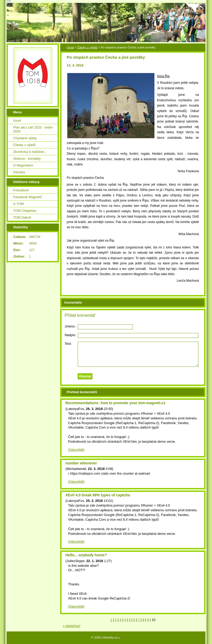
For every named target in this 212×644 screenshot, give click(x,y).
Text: (68, 344)
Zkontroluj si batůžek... (30, 152)
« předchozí (72, 626)
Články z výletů (87, 47)
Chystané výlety (25, 138)
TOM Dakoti (22, 217)
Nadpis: (70, 335)
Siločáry (19, 172)
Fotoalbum (21, 190)
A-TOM (18, 204)
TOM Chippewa (25, 211)
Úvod (70, 47)
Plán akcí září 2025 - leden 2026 (33, 129)
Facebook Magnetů (27, 197)
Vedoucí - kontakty (27, 159)
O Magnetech (23, 165)
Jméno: (70, 326)
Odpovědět (76, 450)
